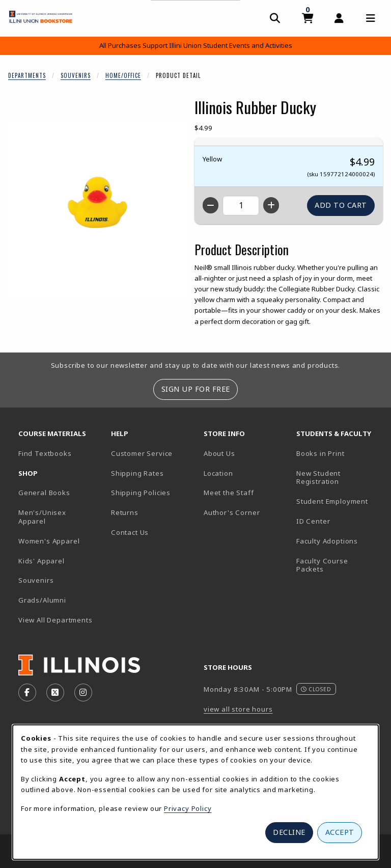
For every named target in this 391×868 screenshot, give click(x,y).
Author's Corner (232, 512)
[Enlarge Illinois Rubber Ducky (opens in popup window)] (97, 210)
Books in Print (339, 453)
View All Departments (55, 620)
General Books (44, 493)
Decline (289, 832)
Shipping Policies (141, 493)
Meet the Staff (229, 493)
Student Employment (339, 501)
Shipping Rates (137, 473)
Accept (340, 832)
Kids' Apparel (41, 561)
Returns (125, 512)
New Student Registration (318, 478)
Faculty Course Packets (322, 565)
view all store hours (238, 709)
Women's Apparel (49, 541)
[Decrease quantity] (211, 205)
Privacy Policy (188, 808)
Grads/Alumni (42, 600)
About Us (219, 453)
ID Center (339, 521)
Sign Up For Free (196, 389)
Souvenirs (76, 75)
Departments (27, 75)
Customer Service (142, 453)
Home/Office (123, 75)
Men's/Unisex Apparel (42, 517)
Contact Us (130, 532)
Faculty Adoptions (327, 541)
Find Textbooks (45, 453)
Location (218, 473)
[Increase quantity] (271, 205)
